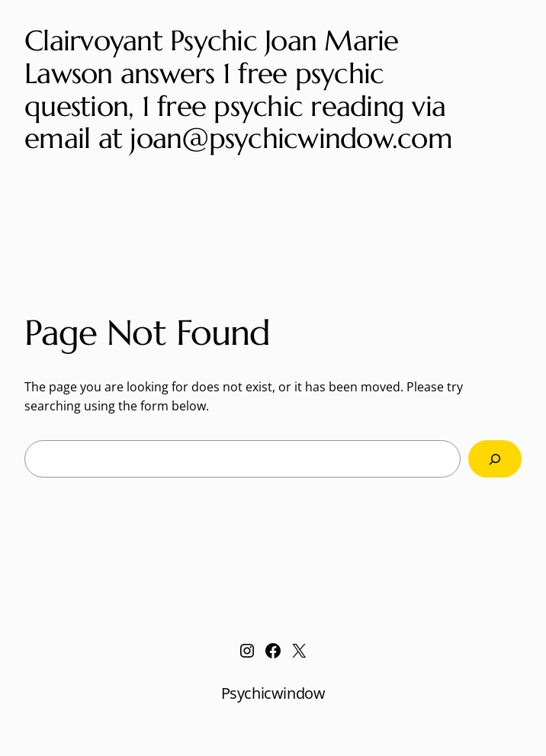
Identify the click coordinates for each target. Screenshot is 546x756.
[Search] (495, 459)
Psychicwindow (273, 693)
